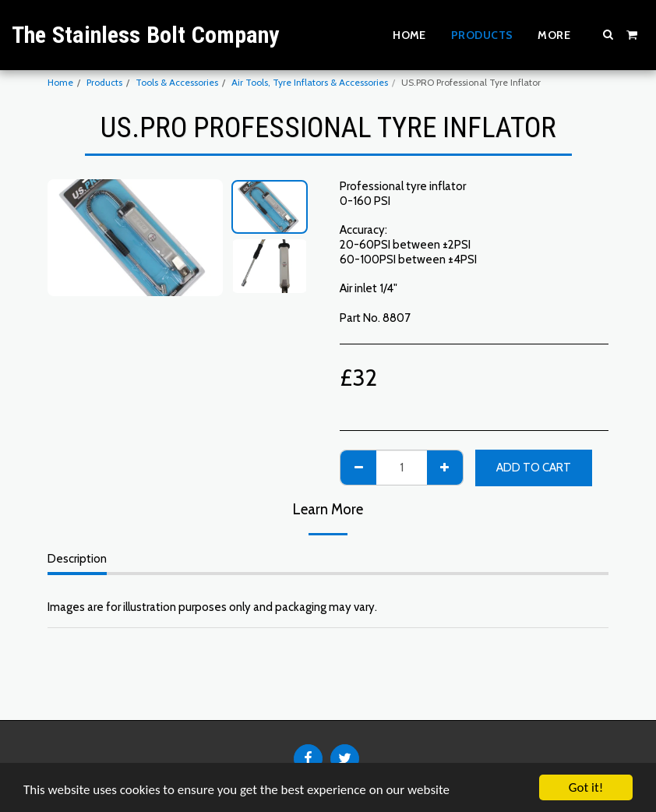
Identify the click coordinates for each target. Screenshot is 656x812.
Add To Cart (534, 468)
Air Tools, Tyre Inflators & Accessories (310, 82)
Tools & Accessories (177, 82)
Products (104, 82)
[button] (608, 34)
